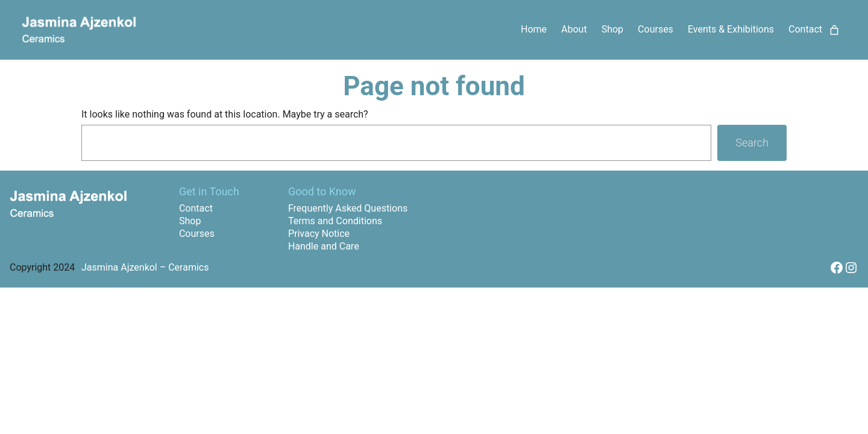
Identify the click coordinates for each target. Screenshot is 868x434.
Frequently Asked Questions (348, 208)
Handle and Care (324, 246)
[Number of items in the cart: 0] (834, 30)
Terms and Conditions (335, 221)
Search (752, 143)
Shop (190, 221)
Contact (196, 208)
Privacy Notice (319, 234)
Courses (197, 234)
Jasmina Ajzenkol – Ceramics (145, 267)
